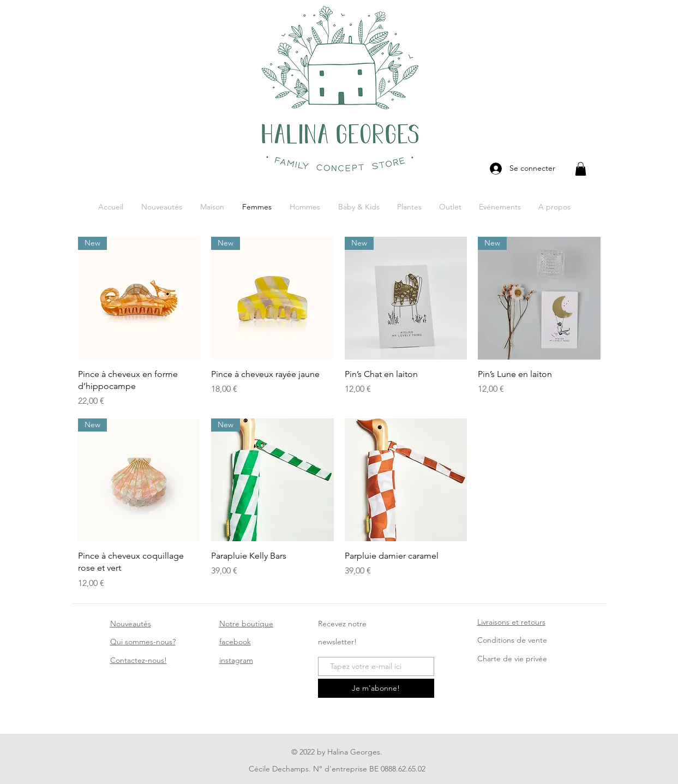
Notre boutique (246, 624)
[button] (581, 169)
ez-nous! (139, 660)
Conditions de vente (512, 640)
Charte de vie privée (512, 659)
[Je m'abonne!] (376, 688)
